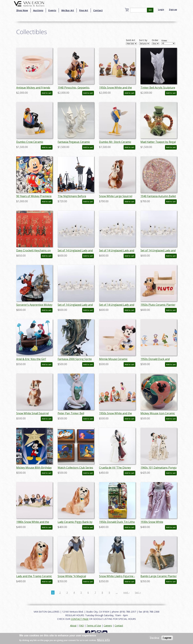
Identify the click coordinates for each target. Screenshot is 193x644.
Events (52, 10)
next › (126, 592)
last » (138, 592)
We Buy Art (68, 10)
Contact (98, 10)
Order (155, 40)
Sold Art (131, 40)
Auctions (38, 10)
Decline (155, 638)
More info (104, 640)
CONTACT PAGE (80, 619)
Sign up (173, 9)
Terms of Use (94, 626)
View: (164, 41)
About (73, 626)
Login (161, 9)
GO (150, 10)
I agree (167, 638)
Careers (108, 626)
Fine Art (84, 10)
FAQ (82, 626)
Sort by (143, 40)
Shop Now (22, 10)
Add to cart (47, 93)
